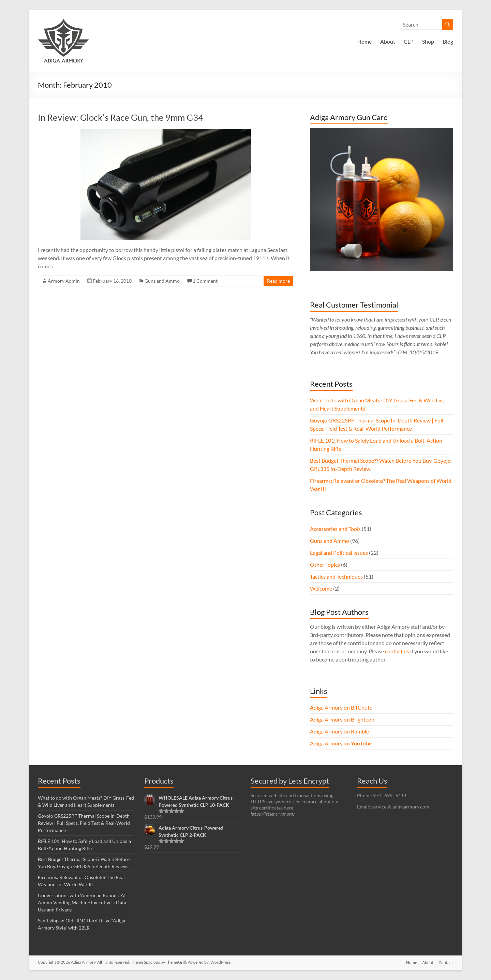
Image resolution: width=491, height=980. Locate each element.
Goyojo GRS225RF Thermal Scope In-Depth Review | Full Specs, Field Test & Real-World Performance (84, 823)
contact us (397, 651)
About (388, 41)
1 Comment (205, 281)
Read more (278, 281)
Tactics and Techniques (336, 576)
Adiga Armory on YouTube (341, 743)
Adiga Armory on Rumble (339, 731)
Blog (448, 41)
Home (364, 41)
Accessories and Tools (335, 529)
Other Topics (325, 565)
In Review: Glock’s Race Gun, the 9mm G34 (121, 117)
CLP (409, 41)
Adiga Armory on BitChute (341, 707)
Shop (428, 41)
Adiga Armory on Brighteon (342, 719)
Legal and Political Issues (339, 553)
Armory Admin (64, 281)
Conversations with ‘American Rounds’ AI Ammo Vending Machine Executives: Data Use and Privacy (82, 902)
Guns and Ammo (162, 281)
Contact (446, 962)
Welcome (321, 588)
